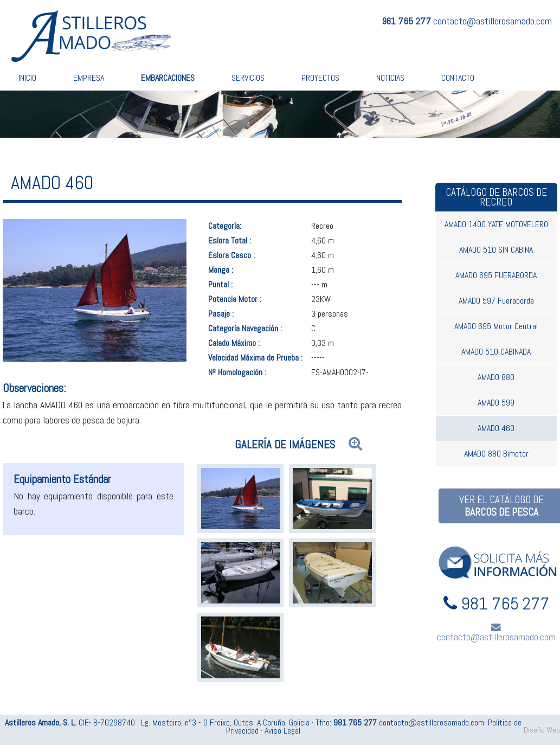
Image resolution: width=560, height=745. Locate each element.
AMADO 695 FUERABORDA (496, 275)
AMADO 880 (496, 377)
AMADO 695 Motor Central (496, 326)
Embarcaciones (168, 78)
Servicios (248, 78)
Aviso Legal (282, 731)
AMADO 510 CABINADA (496, 352)
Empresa (89, 78)
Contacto (458, 78)
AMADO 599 (496, 403)
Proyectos (320, 78)
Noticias (390, 78)
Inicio (27, 78)
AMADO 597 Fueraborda (496, 301)
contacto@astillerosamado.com (493, 21)
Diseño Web (542, 730)
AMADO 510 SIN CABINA (496, 250)
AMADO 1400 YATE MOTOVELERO (496, 224)
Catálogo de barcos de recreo (496, 197)
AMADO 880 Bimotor (496, 454)
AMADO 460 (496, 428)
